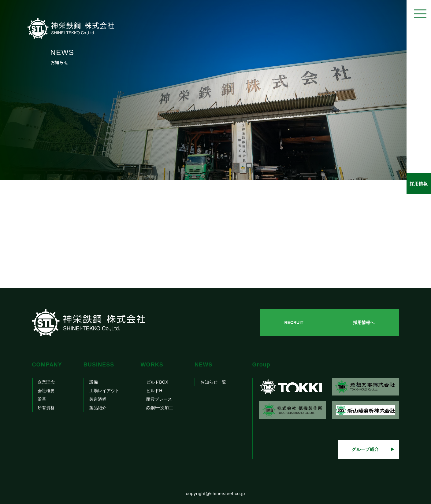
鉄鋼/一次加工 (160, 408)
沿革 (42, 399)
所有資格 (46, 408)
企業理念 (46, 382)
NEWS (203, 365)
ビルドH (154, 391)
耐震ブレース (159, 399)
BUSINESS (99, 365)
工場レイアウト (104, 391)
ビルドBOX (157, 382)
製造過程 (98, 399)
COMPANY (47, 365)
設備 (94, 382)
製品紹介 (98, 408)
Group (261, 365)
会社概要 (46, 391)
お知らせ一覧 (213, 382)
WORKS (152, 365)
